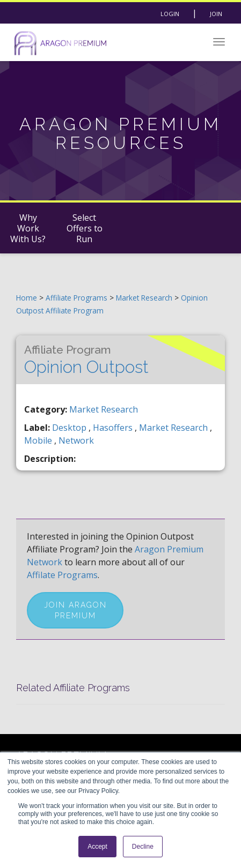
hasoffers (114, 428)
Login (170, 14)
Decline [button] (143, 847)
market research (174, 428)
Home (27, 298)
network (76, 440)
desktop (70, 428)
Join (216, 14)
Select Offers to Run (85, 228)
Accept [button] (97, 847)
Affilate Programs (62, 575)
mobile (39, 440)
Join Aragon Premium (75, 610)
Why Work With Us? (28, 228)
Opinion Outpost (86, 360)
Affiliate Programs (76, 298)
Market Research (145, 298)
